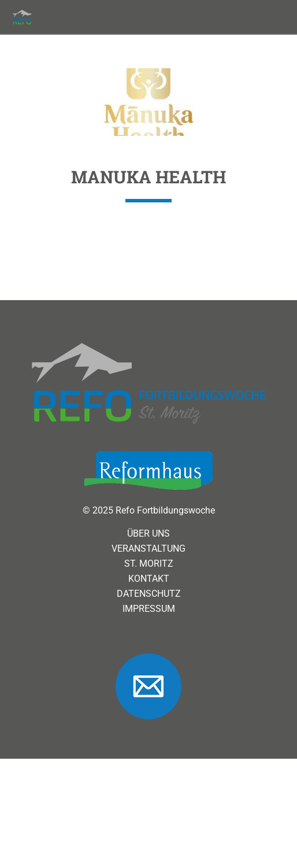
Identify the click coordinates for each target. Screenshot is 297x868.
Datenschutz (149, 641)
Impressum (149, 656)
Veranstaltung (148, 596)
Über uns (148, 581)
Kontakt (149, 626)
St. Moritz (149, 611)
